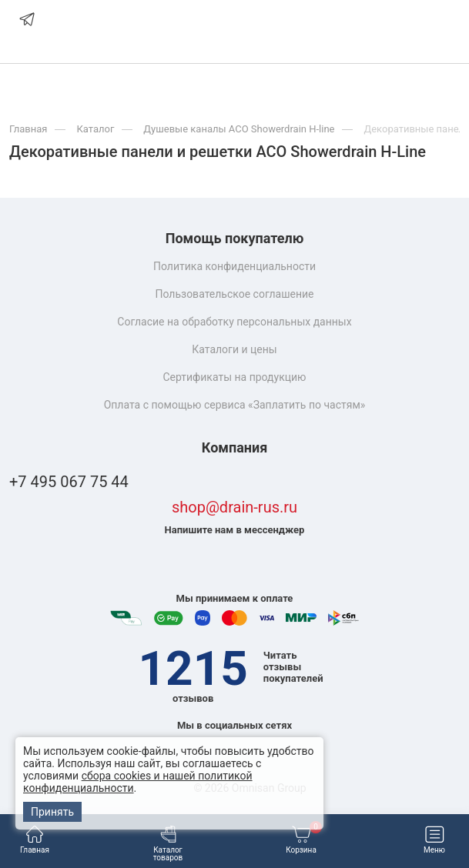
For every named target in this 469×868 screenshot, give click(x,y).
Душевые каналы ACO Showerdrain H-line (239, 129)
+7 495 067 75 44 (69, 482)
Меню (434, 840)
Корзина (304, 840)
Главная (35, 840)
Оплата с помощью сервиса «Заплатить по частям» (235, 405)
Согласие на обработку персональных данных (234, 322)
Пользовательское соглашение (234, 294)
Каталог (95, 129)
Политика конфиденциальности (234, 266)
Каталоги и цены (234, 349)
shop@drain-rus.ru (234, 507)
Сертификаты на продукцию (234, 377)
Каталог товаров (168, 844)
